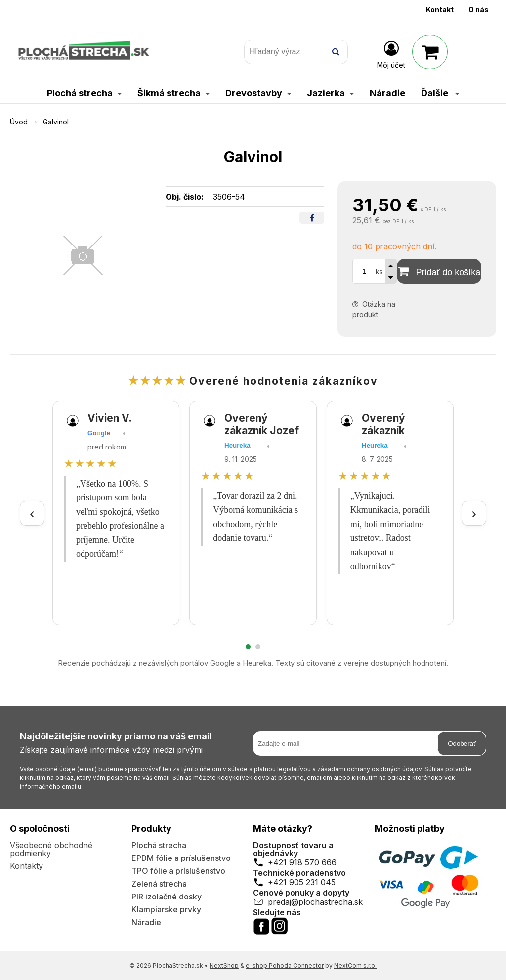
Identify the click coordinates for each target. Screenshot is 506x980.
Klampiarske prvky (166, 909)
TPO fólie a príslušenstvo (178, 871)
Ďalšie (440, 93)
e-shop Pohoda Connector (285, 965)
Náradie (146, 922)
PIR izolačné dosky (167, 897)
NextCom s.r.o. (355, 965)
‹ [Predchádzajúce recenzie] (32, 513)
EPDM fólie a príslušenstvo (181, 858)
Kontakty (26, 866)
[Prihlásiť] (391, 54)
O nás (479, 10)
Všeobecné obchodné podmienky (51, 849)
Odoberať (462, 744)
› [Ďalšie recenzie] (474, 513)
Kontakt (440, 10)
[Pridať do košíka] (439, 271)
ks (379, 271)
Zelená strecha (159, 884)
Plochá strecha (159, 845)
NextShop (224, 965)
